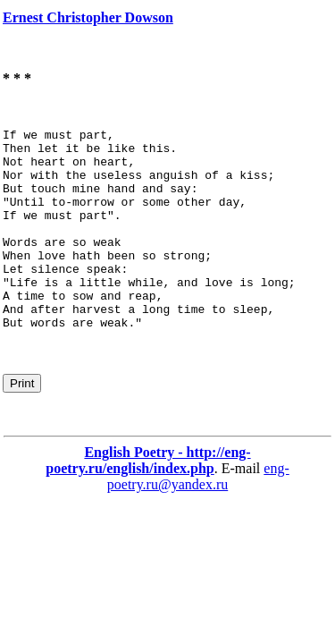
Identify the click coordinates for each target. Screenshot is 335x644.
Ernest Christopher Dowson (88, 17)
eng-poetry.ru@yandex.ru (198, 517)
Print (22, 424)
